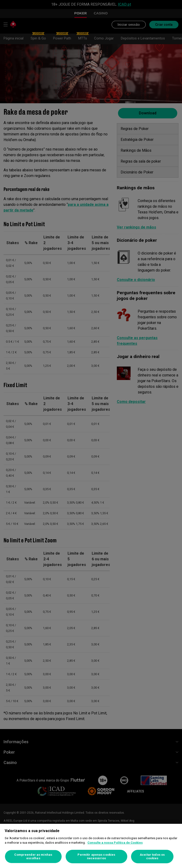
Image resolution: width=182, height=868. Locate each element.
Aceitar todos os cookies (152, 857)
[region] (91, 846)
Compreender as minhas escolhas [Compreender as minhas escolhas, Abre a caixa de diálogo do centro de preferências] (33, 857)
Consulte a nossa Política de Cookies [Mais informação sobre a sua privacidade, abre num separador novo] (115, 843)
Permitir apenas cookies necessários (96, 857)
